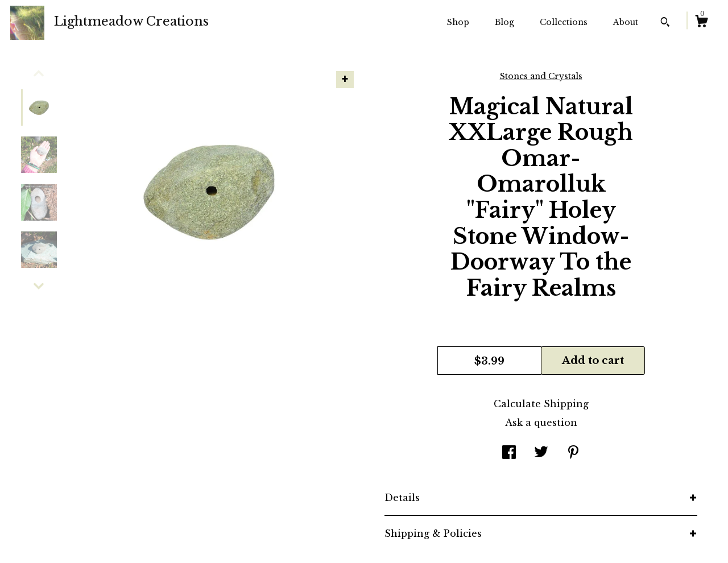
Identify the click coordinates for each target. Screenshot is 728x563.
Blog (504, 22)
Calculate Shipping (541, 404)
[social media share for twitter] (541, 453)
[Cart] (701, 23)
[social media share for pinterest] (573, 453)
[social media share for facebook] (509, 453)
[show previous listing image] (39, 73)
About (626, 22)
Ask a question (541, 423)
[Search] (665, 23)
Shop (458, 22)
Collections (564, 22)
